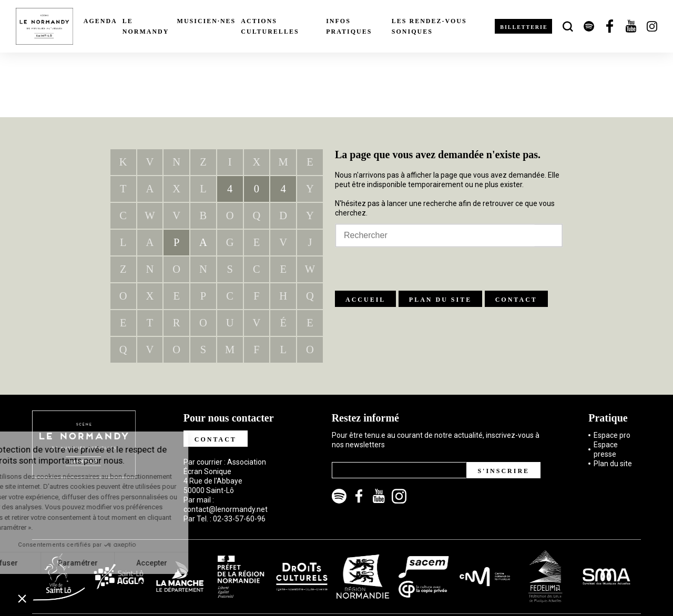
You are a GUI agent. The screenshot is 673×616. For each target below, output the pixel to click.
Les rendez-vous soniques (429, 26)
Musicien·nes (207, 21)
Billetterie (524, 27)
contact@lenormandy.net (226, 509)
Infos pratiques (349, 26)
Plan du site (440, 300)
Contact (516, 300)
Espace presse (606, 449)
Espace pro (612, 435)
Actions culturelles (270, 26)
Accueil (365, 300)
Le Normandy (146, 26)
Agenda (100, 21)
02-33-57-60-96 (239, 519)
